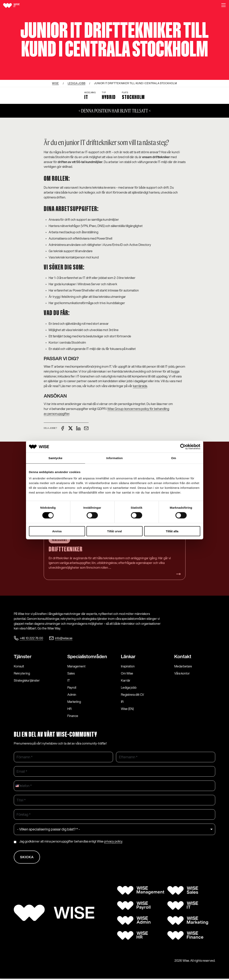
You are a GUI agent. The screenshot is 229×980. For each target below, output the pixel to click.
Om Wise (127, 674)
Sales (71, 674)
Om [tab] (174, 458)
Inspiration (128, 666)
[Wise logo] (16, 6)
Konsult (19, 666)
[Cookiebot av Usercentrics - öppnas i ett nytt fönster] (183, 447)
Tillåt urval (114, 531)
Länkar (128, 657)
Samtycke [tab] (55, 458)
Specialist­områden (87, 657)
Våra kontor (182, 674)
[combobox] (18, 786)
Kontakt (183, 657)
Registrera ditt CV (133, 695)
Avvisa (57, 531)
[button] (223, 6)
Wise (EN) (127, 709)
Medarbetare (183, 666)
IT (69, 681)
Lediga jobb (129, 688)
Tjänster (23, 657)
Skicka (27, 858)
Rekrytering (22, 674)
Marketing (74, 702)
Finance (73, 716)
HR (69, 709)
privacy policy (113, 842)
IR (122, 702)
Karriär (126, 681)
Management (76, 666)
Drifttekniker (66, 550)
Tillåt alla (172, 531)
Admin (72, 695)
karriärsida (140, 386)
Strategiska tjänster (27, 681)
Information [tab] (115, 458)
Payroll (72, 688)
